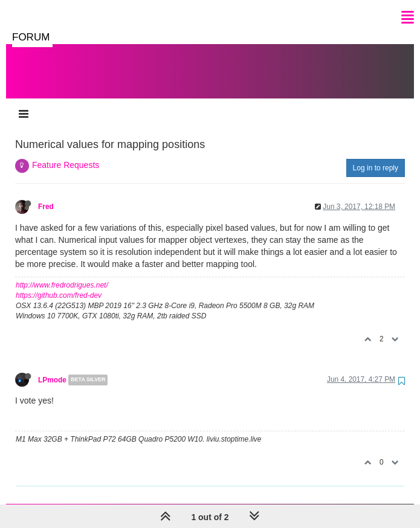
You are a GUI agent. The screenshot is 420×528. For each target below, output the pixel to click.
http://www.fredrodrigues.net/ (62, 285)
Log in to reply (376, 168)
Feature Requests (66, 165)
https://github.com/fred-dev (59, 295)
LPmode (52, 380)
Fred (46, 207)
